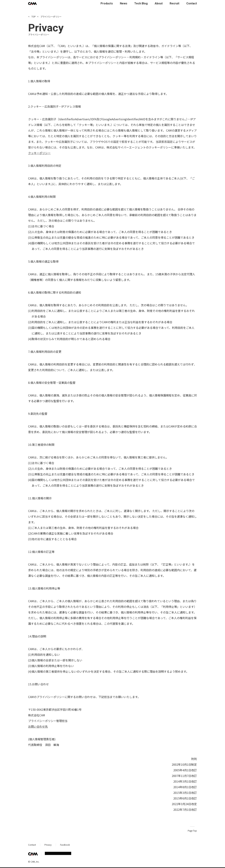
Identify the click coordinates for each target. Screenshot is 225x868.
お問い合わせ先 (38, 726)
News (124, 3)
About (159, 3)
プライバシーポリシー (49, 16)
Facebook (65, 845)
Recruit (174, 3)
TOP (32, 16)
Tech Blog (141, 3)
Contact (192, 3)
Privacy (48, 845)
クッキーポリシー (39, 153)
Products (107, 3)
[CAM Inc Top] (32, 4)
